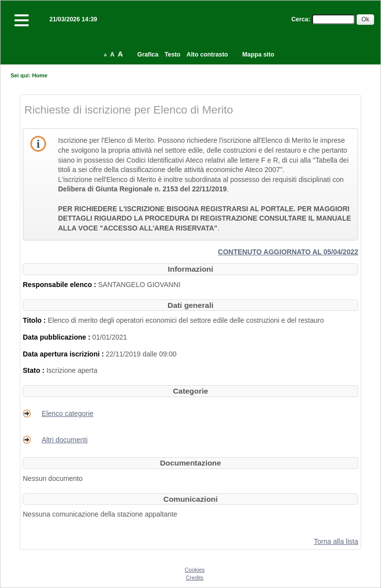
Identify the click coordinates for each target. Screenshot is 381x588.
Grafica (148, 55)
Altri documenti (65, 440)
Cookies (194, 570)
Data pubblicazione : (58, 337)
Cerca (300, 19)
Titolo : (35, 320)
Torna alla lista (336, 541)
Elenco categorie (67, 413)
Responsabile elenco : (61, 285)
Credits (195, 578)
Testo (173, 55)
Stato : (34, 370)
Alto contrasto (207, 55)
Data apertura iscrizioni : (64, 354)
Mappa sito (258, 55)
